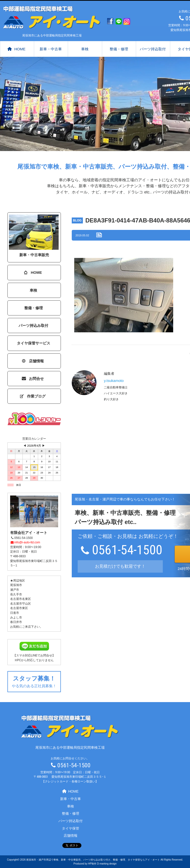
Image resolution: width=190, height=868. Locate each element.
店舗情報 (33, 361)
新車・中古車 (51, 49)
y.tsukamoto (114, 381)
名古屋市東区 (19, 608)
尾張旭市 (16, 585)
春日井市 (16, 622)
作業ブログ (33, 396)
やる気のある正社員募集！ (34, 681)
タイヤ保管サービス (34, 343)
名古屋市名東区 (21, 599)
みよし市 (16, 618)
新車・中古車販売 (34, 236)
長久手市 (16, 594)
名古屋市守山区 (21, 604)
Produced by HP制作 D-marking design (95, 864)
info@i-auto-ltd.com (25, 542)
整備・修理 (119, 49)
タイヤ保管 (71, 828)
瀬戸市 (15, 590)
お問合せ (33, 379)
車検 (85, 49)
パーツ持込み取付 (33, 325)
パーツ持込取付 (153, 49)
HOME (16, 49)
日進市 (15, 613)
